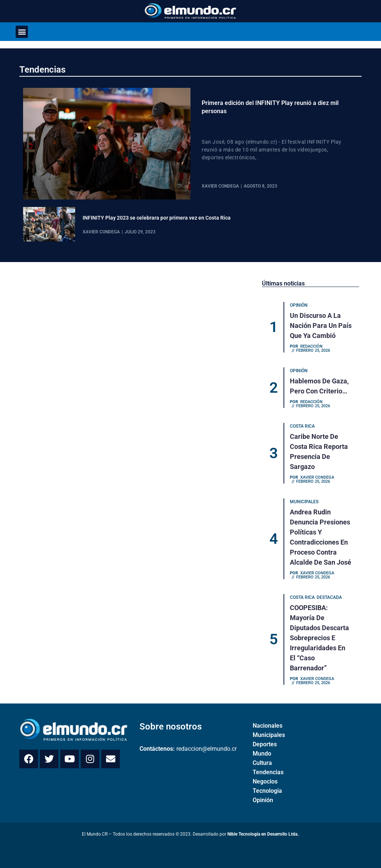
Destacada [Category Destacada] (329, 597)
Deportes (265, 744)
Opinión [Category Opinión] (299, 305)
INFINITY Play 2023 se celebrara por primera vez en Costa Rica (157, 218)
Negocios (265, 781)
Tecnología (267, 791)
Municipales (269, 735)
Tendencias (42, 70)
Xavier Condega (317, 477)
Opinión (263, 800)
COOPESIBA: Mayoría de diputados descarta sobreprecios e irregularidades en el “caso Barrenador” (319, 638)
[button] (22, 32)
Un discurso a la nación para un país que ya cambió (321, 325)
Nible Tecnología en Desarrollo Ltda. (263, 834)
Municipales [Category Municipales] (304, 502)
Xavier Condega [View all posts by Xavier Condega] (220, 186)
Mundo (262, 754)
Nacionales (268, 726)
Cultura (262, 763)
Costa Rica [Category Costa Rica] (302, 426)
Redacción (311, 346)
